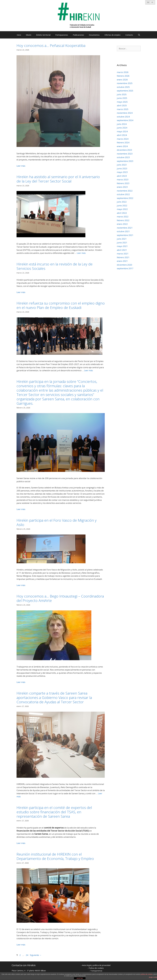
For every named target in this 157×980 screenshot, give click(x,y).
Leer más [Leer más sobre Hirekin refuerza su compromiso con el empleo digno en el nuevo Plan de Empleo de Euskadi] (89, 370)
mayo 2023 (122, 172)
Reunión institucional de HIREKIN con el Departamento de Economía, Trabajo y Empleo (55, 856)
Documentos (94, 35)
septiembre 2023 (125, 161)
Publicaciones (78, 35)
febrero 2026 (123, 76)
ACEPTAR (80, 978)
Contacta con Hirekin (24, 965)
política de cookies (147, 974)
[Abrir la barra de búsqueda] (139, 35)
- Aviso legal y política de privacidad (96, 965)
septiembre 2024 (125, 120)
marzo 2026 (123, 72)
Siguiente (36, 955)
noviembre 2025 (125, 83)
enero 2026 (122, 80)
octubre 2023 (123, 157)
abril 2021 (122, 250)
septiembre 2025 (125, 91)
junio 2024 (122, 128)
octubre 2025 (123, 87)
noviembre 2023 (125, 154)
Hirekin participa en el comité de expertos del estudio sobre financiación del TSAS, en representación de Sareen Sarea (54, 812)
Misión (29, 35)
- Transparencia (96, 971)
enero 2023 (122, 187)
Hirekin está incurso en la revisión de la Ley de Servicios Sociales (55, 266)
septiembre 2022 (125, 198)
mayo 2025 (122, 102)
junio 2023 (122, 168)
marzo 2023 (123, 180)
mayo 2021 (122, 246)
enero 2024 (122, 146)
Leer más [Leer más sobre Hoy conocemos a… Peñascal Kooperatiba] (21, 166)
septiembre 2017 (125, 268)
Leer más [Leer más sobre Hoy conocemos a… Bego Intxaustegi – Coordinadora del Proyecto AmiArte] (21, 682)
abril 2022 (122, 213)
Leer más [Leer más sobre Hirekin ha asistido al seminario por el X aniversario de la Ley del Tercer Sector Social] (81, 253)
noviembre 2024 (125, 113)
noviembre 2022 (125, 191)
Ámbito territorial (43, 35)
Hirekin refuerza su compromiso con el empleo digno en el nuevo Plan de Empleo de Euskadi (61, 305)
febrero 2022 (123, 220)
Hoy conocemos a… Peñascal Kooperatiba (51, 45)
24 (27, 955)
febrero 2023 (123, 183)
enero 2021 (122, 261)
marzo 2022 (123, 217)
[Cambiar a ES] (152, 2)
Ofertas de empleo (112, 35)
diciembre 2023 (124, 150)
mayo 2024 (122, 131)
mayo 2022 (122, 209)
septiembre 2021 (125, 235)
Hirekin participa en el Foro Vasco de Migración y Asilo (57, 522)
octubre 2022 (123, 194)
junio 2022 (122, 206)
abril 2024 (122, 135)
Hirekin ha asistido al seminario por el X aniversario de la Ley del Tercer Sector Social (58, 179)
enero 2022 (122, 224)
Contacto (129, 35)
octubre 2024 (123, 117)
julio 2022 (122, 202)
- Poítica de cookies (96, 968)
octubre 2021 (123, 231)
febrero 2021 (123, 257)
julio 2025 (122, 94)
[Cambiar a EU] (148, 2)
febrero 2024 (123, 142)
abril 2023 (122, 176)
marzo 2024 (123, 139)
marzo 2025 (123, 109)
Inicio (19, 35)
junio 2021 (122, 243)
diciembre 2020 (124, 265)
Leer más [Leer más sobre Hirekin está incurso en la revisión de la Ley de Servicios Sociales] (21, 292)
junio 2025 (122, 98)
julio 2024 (122, 124)
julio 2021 (122, 239)
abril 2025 (122, 105)
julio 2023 (122, 165)
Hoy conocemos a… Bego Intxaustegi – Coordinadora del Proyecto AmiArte (60, 598)
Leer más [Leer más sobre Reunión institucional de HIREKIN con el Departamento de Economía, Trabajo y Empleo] (21, 945)
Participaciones (62, 35)
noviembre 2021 (125, 228)
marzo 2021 (123, 254)
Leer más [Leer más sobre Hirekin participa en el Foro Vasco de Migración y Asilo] (21, 585)
